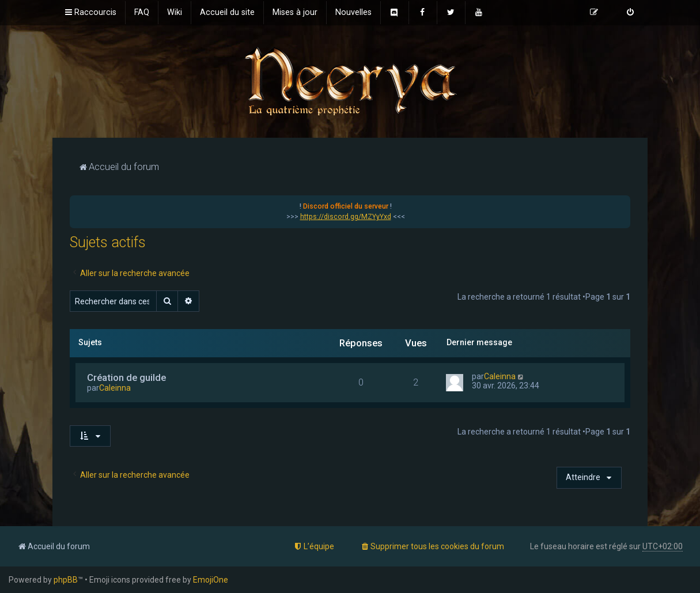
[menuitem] (142, 13)
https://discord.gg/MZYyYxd (346, 217)
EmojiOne (211, 580)
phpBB (66, 580)
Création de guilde (126, 377)
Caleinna (115, 388)
